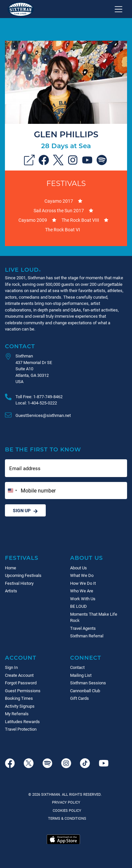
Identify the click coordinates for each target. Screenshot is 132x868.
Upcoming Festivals (23, 575)
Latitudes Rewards (22, 721)
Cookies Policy (66, 810)
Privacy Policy (66, 802)
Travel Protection (21, 729)
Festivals (66, 183)
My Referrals (17, 714)
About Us (87, 558)
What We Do (82, 575)
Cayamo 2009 (33, 220)
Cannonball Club (85, 691)
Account (21, 658)
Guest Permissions (23, 691)
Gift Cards (79, 698)
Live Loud (23, 270)
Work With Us (83, 599)
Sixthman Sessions (88, 683)
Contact (20, 346)
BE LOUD (79, 606)
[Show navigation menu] (119, 9)
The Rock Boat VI (63, 229)
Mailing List (81, 675)
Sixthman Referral (87, 636)
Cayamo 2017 (59, 201)
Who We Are (82, 591)
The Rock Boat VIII (80, 220)
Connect (86, 658)
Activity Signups (20, 706)
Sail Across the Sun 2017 (59, 210)
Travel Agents (83, 628)
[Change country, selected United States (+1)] (12, 491)
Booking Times (19, 698)
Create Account (19, 675)
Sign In (11, 667)
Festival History (19, 583)
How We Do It (83, 583)
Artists (11, 591)
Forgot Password (21, 683)
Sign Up (25, 510)
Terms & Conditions (66, 818)
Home (11, 568)
